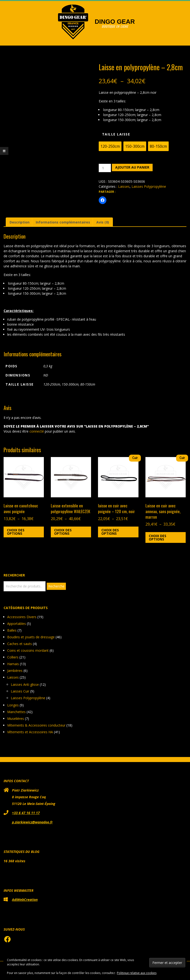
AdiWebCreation (25, 900)
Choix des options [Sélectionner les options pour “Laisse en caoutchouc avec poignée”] (16, 532)
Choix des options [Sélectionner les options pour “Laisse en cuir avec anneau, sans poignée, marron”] (158, 537)
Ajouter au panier (132, 167)
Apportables (17, 624)
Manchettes (16, 712)
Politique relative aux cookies (137, 973)
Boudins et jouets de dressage (31, 637)
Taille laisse (116, 134)
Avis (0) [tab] (103, 222)
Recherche (56, 586)
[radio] (110, 146)
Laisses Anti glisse (25, 684)
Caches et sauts (20, 644)
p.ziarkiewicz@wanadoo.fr (32, 822)
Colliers (13, 657)
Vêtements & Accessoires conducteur (36, 725)
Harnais (13, 664)
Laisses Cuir (20, 691)
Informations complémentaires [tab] (63, 222)
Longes (13, 705)
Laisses (124, 186)
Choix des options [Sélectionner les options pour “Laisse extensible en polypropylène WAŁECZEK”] (63, 532)
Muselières (16, 719)
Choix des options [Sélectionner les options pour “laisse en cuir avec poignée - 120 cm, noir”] (110, 532)
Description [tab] (20, 222)
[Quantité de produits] (105, 168)
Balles (12, 630)
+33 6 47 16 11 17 (26, 813)
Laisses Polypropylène (149, 186)
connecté (37, 431)
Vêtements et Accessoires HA (30, 732)
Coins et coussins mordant (28, 650)
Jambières (15, 671)
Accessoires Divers (22, 617)
